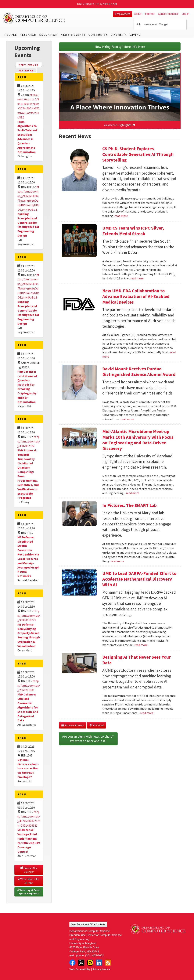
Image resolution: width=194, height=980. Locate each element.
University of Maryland (97, 4)
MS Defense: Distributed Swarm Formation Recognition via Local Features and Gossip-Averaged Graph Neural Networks (28, 557)
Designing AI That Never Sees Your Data (137, 660)
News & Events (73, 35)
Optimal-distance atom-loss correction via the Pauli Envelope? (28, 768)
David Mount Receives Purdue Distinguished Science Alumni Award (139, 372)
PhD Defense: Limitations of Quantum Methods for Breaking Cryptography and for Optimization (27, 387)
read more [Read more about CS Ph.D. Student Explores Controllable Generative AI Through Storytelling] (121, 216)
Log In (185, 14)
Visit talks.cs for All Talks (29, 881)
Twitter (81, 963)
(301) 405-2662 (95, 955)
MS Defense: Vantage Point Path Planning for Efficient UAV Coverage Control (29, 841)
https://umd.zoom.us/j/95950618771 (29, 616)
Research (28, 35)
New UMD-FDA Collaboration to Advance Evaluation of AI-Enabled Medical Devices (136, 296)
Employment (123, 14)
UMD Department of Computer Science (34, 18)
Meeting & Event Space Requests (29, 892)
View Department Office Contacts (88, 924)
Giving (135, 35)
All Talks (26, 70)
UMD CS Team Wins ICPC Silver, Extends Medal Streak (133, 231)
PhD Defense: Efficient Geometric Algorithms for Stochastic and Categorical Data (28, 707)
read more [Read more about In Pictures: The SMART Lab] (117, 561)
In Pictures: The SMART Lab (129, 505)
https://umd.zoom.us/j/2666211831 (29, 685)
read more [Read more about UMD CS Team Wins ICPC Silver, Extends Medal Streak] (137, 278)
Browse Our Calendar (29, 870)
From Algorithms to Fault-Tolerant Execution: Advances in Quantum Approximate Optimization (27, 137)
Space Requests (168, 14)
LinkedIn (99, 963)
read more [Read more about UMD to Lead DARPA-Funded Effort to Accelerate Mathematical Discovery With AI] (141, 645)
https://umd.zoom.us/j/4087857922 (29, 441)
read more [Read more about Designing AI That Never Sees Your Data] (147, 713)
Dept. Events (30, 65)
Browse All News (73, 725)
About (138, 14)
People (11, 35)
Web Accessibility (80, 969)
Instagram (90, 963)
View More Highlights (120, 125)
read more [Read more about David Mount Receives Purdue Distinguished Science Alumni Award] (127, 419)
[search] (160, 25)
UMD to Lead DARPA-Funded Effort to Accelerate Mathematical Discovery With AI (139, 579)
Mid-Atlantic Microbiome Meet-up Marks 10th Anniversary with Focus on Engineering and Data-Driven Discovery (138, 440)
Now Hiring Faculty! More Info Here (120, 47)
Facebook (72, 963)
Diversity (119, 35)
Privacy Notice (101, 969)
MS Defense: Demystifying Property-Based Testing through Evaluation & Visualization (29, 635)
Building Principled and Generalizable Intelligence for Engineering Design (28, 225)
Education (48, 35)
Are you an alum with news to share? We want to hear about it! (88, 739)
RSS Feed (97, 725)
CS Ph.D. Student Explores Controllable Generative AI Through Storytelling (138, 154)
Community (98, 35)
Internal (149, 14)
